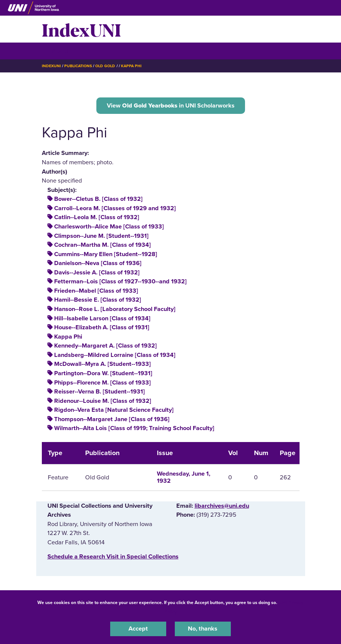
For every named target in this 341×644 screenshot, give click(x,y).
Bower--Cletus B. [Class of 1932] (98, 199)
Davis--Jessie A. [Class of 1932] (97, 273)
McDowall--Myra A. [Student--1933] (103, 364)
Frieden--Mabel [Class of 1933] (96, 291)
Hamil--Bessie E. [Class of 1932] (98, 300)
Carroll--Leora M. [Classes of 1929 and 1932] (115, 208)
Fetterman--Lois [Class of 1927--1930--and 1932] (120, 281)
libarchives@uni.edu (222, 506)
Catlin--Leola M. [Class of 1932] (97, 217)
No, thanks (203, 629)
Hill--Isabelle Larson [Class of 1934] (102, 318)
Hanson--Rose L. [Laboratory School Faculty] (115, 309)
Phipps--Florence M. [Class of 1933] (103, 383)
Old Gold (105, 66)
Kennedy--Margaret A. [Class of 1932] (106, 346)
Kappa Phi (131, 66)
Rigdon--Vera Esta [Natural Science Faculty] (114, 410)
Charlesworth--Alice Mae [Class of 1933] (109, 227)
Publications (78, 66)
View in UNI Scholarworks (171, 106)
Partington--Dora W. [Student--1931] (103, 373)
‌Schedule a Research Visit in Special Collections (113, 557)
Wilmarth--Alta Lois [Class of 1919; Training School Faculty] (134, 428)
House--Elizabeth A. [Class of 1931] (102, 327)
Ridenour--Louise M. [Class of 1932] (103, 401)
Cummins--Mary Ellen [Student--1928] (106, 254)
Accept (138, 629)
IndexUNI (81, 29)
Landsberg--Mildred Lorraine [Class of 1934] (115, 355)
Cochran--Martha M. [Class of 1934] (103, 245)
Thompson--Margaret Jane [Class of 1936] (112, 419)
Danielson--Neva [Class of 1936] (98, 263)
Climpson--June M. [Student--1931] (101, 236)
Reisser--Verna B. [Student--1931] (100, 392)
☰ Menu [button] (55, 51)
